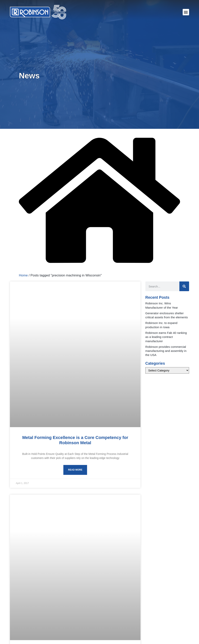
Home (23, 275)
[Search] (184, 286)
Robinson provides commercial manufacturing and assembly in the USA (166, 351)
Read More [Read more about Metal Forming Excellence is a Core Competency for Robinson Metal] (75, 470)
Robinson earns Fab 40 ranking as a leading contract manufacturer (166, 337)
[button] (186, 12)
